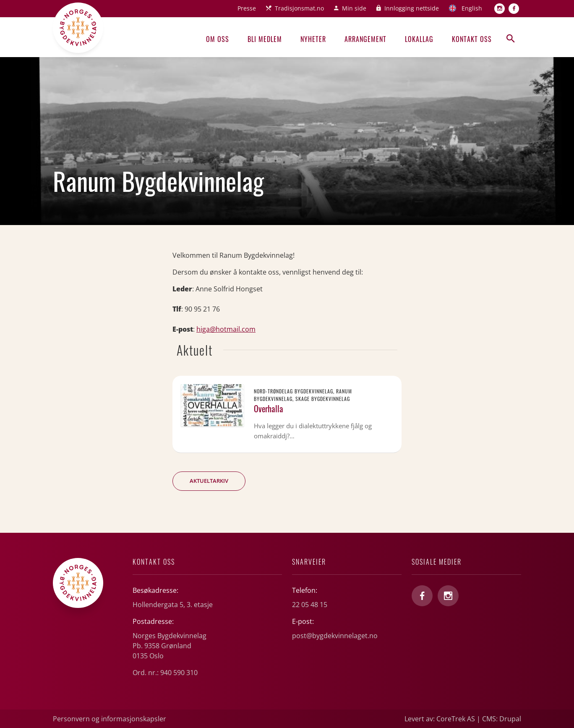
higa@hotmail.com (226, 329)
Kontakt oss (472, 39)
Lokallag (419, 39)
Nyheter (313, 39)
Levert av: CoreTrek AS (440, 719)
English (472, 8)
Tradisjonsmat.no (299, 8)
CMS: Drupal (502, 719)
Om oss (218, 39)
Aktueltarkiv (209, 481)
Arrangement (365, 39)
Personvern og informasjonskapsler (110, 719)
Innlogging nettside (412, 8)
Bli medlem (265, 39)
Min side (354, 8)
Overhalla (269, 409)
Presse (247, 8)
